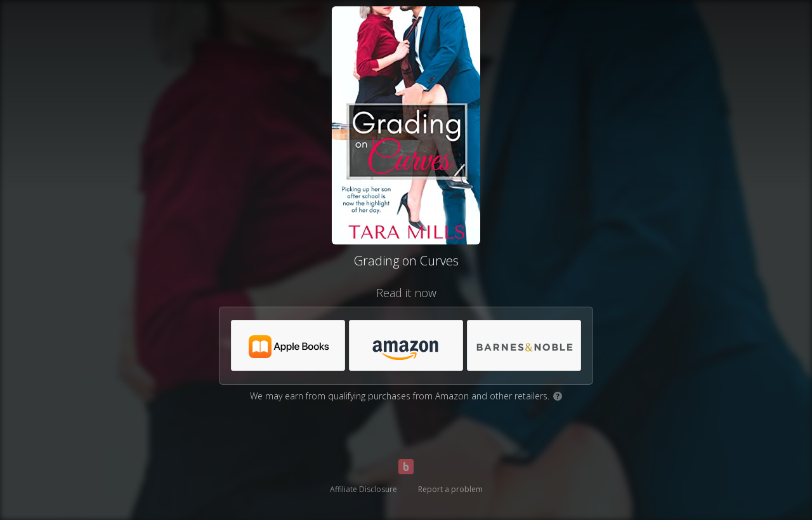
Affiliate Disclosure (363, 489)
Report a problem (450, 489)
